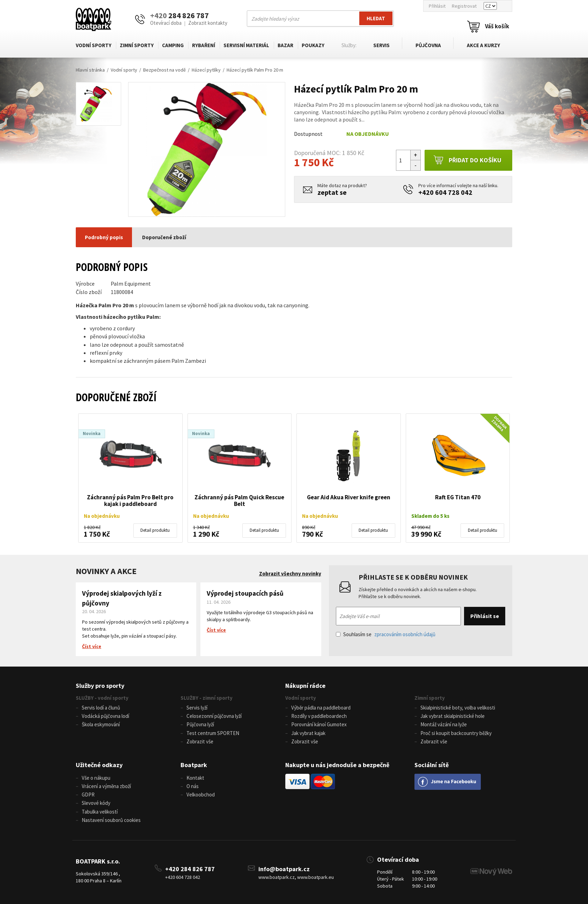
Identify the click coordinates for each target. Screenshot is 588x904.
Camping (173, 45)
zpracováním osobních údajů (405, 634)
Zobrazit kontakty (208, 23)
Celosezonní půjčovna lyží (214, 716)
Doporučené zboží (164, 237)
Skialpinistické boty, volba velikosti (458, 708)
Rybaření (204, 45)
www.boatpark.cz (277, 876)
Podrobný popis (104, 237)
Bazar (285, 45)
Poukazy (313, 45)
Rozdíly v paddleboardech (319, 716)
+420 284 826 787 (190, 868)
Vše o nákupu (96, 777)
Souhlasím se (386, 634)
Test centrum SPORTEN (213, 733)
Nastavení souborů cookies (111, 819)
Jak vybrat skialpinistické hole (453, 716)
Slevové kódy (96, 803)
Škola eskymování (101, 724)
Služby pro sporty (100, 686)
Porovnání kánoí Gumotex (319, 724)
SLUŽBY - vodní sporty (102, 698)
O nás (193, 786)
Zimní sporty (137, 45)
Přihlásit (437, 6)
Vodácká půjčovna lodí (105, 716)
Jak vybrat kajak (308, 733)
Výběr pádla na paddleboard (321, 708)
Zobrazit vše (200, 741)
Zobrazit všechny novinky (290, 574)
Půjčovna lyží (200, 724)
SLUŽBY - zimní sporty (207, 698)
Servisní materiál (246, 45)
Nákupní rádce (305, 686)
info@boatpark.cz (284, 868)
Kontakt (195, 777)
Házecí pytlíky (206, 70)
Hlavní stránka (90, 70)
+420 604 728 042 (445, 192)
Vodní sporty (94, 45)
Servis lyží (197, 708)
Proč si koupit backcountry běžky (456, 733)
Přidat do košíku (467, 160)
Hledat (376, 18)
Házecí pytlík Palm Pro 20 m (255, 70)
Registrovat (464, 6)
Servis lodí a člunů (101, 708)
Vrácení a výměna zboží (106, 786)
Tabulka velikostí (100, 811)
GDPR (88, 794)
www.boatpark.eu (315, 876)
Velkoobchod (201, 794)
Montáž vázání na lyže (444, 724)
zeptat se (332, 192)
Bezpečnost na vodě (164, 70)
